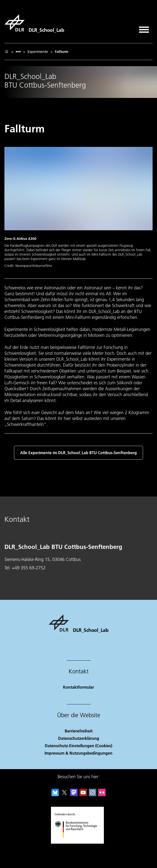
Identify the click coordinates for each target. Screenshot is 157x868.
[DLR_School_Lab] (34, 23)
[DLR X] (64, 795)
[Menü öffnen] (144, 28)
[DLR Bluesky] (55, 795)
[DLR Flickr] (102, 795)
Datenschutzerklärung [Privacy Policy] (79, 738)
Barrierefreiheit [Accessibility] (79, 731)
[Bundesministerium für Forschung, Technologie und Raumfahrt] (79, 842)
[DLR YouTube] (83, 795)
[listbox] (18, 52)
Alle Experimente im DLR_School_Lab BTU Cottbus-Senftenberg (78, 453)
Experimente (38, 52)
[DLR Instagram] (93, 795)
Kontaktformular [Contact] (78, 687)
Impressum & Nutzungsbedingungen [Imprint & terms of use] (78, 753)
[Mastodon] (74, 795)
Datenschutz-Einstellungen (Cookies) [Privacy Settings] (78, 746)
